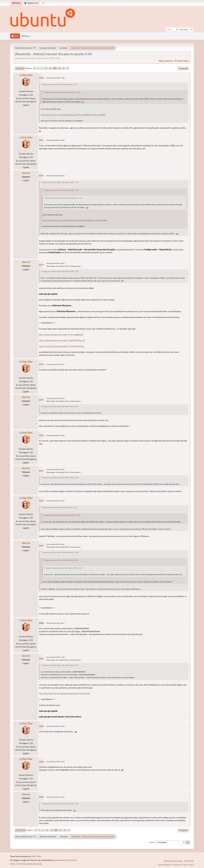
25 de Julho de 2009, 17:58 (55, 78)
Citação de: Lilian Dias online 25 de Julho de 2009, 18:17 (61, 406)
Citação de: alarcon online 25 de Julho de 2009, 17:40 (60, 84)
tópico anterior (166, 61)
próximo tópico (182, 61)
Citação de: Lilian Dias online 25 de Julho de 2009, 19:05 (61, 804)
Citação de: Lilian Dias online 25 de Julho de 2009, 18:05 (61, 271)
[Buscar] (177, 30)
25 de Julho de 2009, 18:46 (55, 544)
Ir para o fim (20, 68)
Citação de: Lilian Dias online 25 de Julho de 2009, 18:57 (61, 665)
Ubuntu (59, 860)
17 (46, 68)
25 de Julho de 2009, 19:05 (55, 726)
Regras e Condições (172, 865)
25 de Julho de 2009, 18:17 (55, 364)
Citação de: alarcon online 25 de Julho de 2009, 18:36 (60, 507)
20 (59, 68)
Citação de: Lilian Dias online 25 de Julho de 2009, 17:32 (62, 92)
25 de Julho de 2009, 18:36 (55, 469)
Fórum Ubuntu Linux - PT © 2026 (179, 861)
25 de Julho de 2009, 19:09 (55, 762)
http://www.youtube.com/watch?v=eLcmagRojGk (61, 335)
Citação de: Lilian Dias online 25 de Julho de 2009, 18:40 (61, 552)
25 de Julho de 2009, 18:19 (55, 398)
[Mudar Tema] (43, 3)
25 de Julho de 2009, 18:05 (55, 140)
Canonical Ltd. (70, 860)
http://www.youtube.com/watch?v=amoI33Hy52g (61, 346)
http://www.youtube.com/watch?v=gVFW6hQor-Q (62, 340)
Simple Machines (34, 864)
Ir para (151, 842)
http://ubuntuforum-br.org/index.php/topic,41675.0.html (64, 693)
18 (50, 68)
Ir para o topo (20, 830)
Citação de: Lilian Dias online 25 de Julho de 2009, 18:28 (61, 478)
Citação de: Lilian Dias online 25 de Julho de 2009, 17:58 (61, 182)
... (42, 68)
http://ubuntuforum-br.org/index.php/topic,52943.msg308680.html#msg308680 (73, 115)
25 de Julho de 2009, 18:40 (55, 501)
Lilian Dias (27, 75)
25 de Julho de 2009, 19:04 (55, 657)
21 (64, 68)
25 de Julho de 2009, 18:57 (55, 623)
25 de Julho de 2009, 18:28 (55, 435)
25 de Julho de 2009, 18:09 (55, 263)
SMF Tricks (36, 856)
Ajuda (161, 865)
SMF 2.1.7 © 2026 (18, 864)
